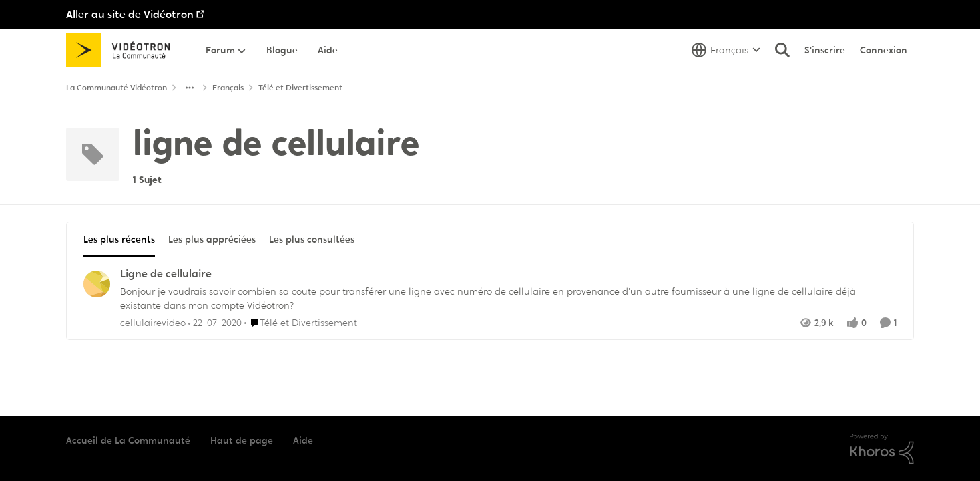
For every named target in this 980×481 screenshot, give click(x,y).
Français (228, 88)
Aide (303, 440)
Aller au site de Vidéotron (130, 14)
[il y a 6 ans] (215, 322)
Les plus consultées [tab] (312, 239)
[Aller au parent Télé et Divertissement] (301, 322)
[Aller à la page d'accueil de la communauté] (122, 50)
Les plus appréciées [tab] (212, 239)
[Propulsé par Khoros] (882, 449)
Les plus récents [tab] (119, 239)
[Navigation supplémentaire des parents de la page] (190, 88)
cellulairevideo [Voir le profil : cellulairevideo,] (153, 322)
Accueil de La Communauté (128, 440)
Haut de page (242, 440)
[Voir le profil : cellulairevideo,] (97, 284)
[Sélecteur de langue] (726, 50)
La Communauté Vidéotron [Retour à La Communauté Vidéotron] (116, 88)
